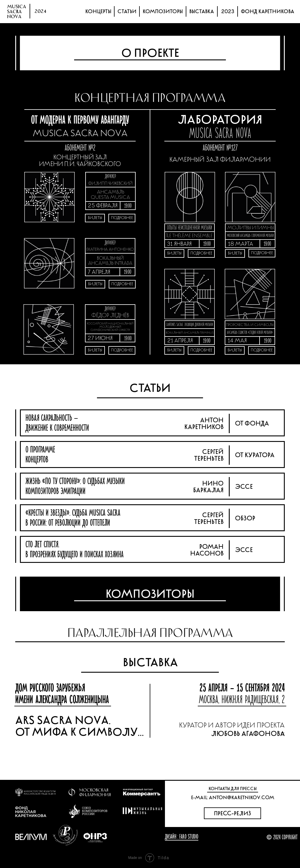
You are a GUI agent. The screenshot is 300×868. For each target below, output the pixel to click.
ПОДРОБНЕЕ (122, 284)
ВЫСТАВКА (202, 11)
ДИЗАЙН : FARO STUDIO (182, 837)
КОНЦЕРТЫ (98, 11)
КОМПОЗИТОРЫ (163, 11)
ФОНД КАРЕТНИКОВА (267, 11)
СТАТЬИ (127, 11)
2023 (228, 11)
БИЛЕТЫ (95, 284)
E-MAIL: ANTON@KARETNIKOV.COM (233, 798)
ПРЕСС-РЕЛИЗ (232, 813)
